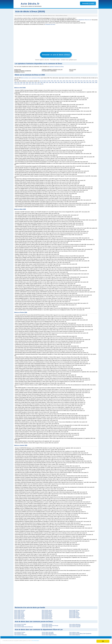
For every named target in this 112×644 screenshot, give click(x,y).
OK (103, 641)
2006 (21, 82)
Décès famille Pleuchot (47, 618)
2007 (18, 82)
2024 (52, 80)
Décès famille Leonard (74, 613)
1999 (41, 82)
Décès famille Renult (19, 617)
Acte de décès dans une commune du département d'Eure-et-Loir (39, 629)
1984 (85, 82)
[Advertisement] (56, 39)
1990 (67, 82)
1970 (42, 83)
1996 (50, 82)
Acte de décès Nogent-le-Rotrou (49, 634)
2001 (36, 82)
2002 (33, 82)
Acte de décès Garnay (47, 626)
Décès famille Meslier (74, 612)
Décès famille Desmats (47, 616)
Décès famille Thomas (74, 610)
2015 (78, 80)
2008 (16, 82)
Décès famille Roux (74, 611)
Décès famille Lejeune (47, 610)
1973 (33, 83)
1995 (53, 82)
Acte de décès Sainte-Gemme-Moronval (23, 626)
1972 (36, 83)
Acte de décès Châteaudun (21, 634)
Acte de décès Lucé (19, 633)
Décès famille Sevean (47, 617)
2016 (76, 80)
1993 (59, 82)
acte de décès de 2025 (45, 80)
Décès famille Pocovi (74, 614)
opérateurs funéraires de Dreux (56, 66)
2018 (70, 80)
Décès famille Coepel (47, 612)
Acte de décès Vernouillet (20, 624)
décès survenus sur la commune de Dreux (31, 77)
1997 (47, 82)
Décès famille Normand (20, 610)
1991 (64, 82)
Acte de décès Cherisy (47, 624)
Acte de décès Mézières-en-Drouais (50, 625)
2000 (39, 82)
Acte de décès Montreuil (75, 624)
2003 (30, 82)
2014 (81, 80)
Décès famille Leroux (19, 611)
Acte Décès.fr (30, 4)
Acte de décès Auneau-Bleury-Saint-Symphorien (80, 633)
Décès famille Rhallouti (47, 613)
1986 (79, 82)
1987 (76, 82)
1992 (62, 82)
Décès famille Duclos (47, 611)
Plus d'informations (58, 641)
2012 (87, 80)
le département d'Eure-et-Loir (84, 20)
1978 (18, 83)
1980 (96, 82)
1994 (56, 82)
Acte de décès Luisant (74, 632)
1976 (24, 83)
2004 (27, 82)
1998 (44, 82)
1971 (38, 83)
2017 (73, 80)
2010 (93, 80)
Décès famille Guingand (75, 617)
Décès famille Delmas (19, 613)
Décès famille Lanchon (47, 614)
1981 (93, 82)
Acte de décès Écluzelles (75, 625)
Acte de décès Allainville (75, 626)
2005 (24, 82)
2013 (84, 80)
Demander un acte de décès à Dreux (56, 54)
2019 (67, 80)
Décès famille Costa (19, 612)
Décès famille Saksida (19, 616)
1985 (82, 82)
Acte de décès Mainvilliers (48, 633)
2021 (61, 80)
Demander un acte (88, 3)
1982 (90, 82)
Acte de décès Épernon (75, 634)
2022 (58, 80)
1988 (73, 82)
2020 (64, 80)
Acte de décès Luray (19, 625)
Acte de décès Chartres (20, 632)
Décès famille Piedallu (19, 614)
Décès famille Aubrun (74, 616)
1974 (30, 83)
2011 (90, 80)
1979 (16, 83)
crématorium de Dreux (50, 24)
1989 (70, 82)
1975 (27, 83)
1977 (21, 83)
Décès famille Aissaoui (19, 618)
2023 (55, 80)
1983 (87, 82)
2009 (96, 80)
